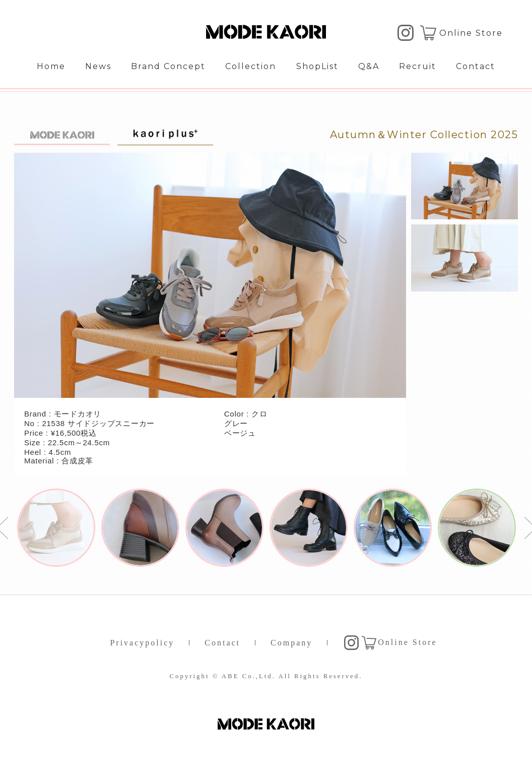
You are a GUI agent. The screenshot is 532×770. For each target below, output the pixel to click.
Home (51, 66)
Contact (476, 66)
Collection (251, 66)
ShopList (317, 66)
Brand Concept (168, 66)
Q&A (369, 66)
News (98, 66)
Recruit (418, 66)
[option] (56, 528)
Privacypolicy (142, 643)
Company (291, 643)
